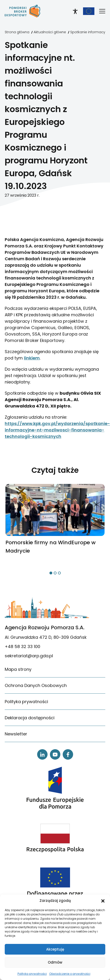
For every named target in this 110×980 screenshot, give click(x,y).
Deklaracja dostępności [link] (30, 718)
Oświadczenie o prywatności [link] (70, 974)
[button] (103, 901)
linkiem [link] (32, 358)
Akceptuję (55, 949)
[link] (22, 11)
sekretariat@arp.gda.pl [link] (29, 656)
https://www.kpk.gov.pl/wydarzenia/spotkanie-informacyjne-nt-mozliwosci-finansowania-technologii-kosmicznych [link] (57, 430)
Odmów (55, 962)
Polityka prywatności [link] (32, 974)
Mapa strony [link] (18, 669)
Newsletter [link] (16, 734)
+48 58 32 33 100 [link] (22, 646)
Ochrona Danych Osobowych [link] (36, 685)
